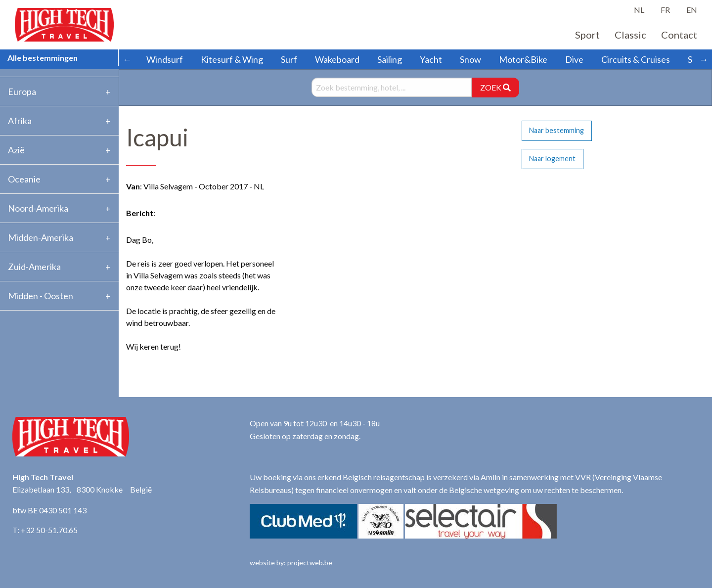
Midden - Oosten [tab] (41, 296)
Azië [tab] (16, 150)
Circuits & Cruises (636, 59)
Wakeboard (337, 59)
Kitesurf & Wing (232, 59)
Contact (679, 35)
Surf (289, 59)
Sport (587, 35)
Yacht (431, 59)
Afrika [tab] (20, 121)
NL (639, 10)
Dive (574, 59)
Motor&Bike (523, 59)
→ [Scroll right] (704, 59)
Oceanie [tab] (24, 179)
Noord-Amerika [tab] (38, 208)
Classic (630, 35)
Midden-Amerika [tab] (41, 237)
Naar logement (552, 158)
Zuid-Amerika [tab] (34, 267)
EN (692, 10)
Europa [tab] (22, 91)
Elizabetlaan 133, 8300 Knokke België (82, 489)
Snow (470, 59)
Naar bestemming (556, 130)
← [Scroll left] (127, 59)
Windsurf (165, 59)
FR (665, 10)
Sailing (390, 59)
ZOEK (495, 87)
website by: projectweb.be (291, 563)
